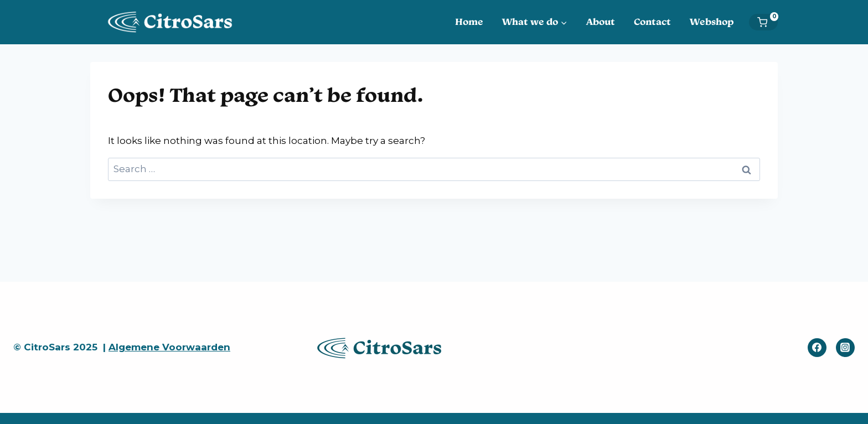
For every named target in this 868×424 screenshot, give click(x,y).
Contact (652, 22)
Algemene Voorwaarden (169, 347)
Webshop (712, 22)
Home (469, 22)
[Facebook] (817, 348)
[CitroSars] (173, 22)
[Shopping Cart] (768, 22)
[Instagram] (845, 348)
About (601, 22)
